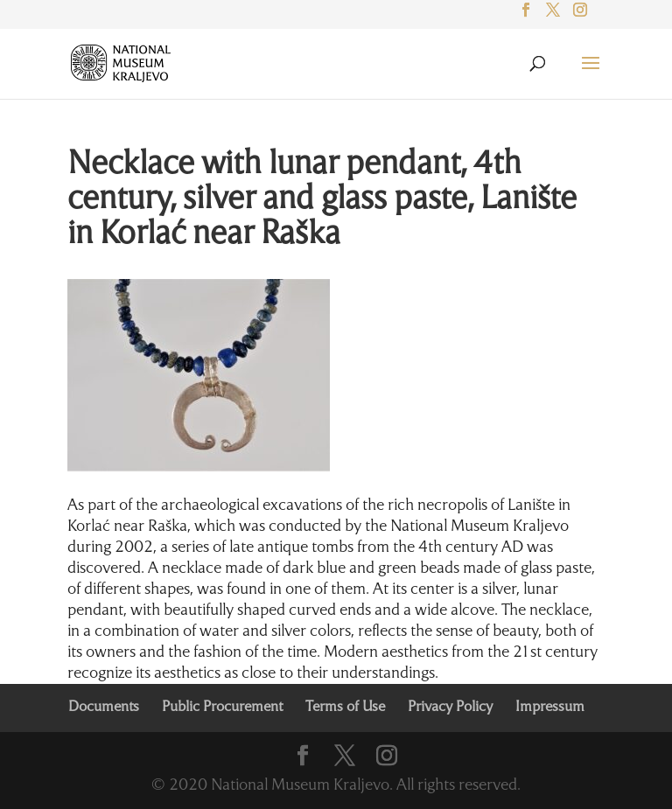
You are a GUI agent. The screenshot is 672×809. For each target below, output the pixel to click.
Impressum (550, 708)
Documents (104, 708)
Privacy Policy (450, 708)
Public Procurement (222, 708)
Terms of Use (345, 708)
